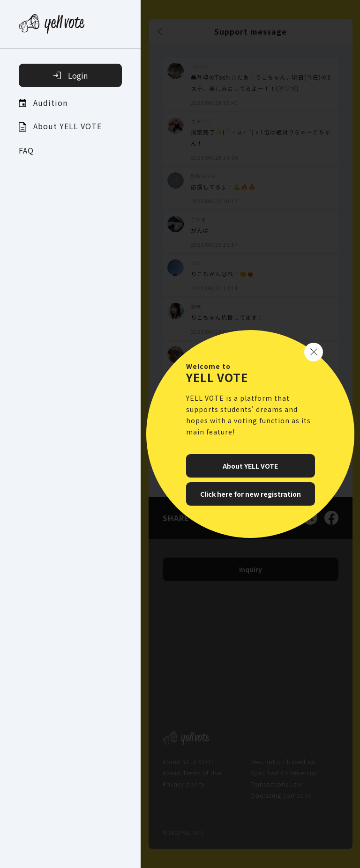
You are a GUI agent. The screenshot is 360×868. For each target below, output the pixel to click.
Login (71, 75)
